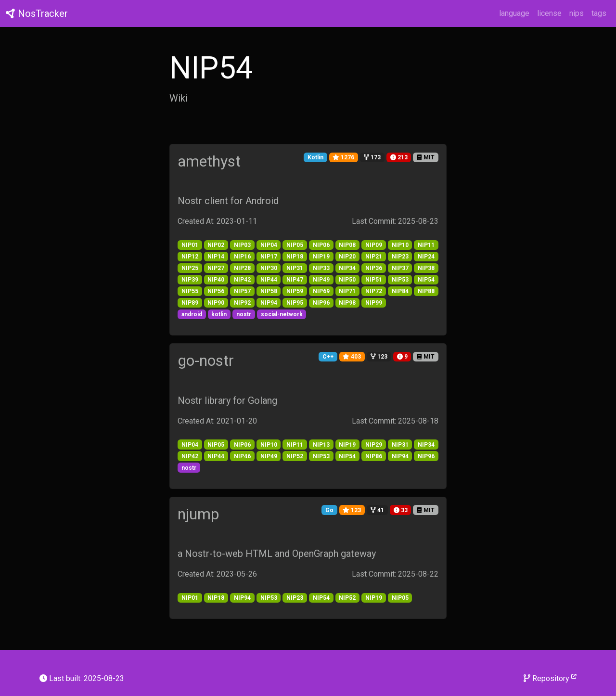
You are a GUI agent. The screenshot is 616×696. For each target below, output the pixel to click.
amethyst (209, 161)
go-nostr (206, 361)
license (549, 13)
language (514, 13)
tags (599, 13)
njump (198, 514)
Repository (550, 678)
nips (577, 13)
